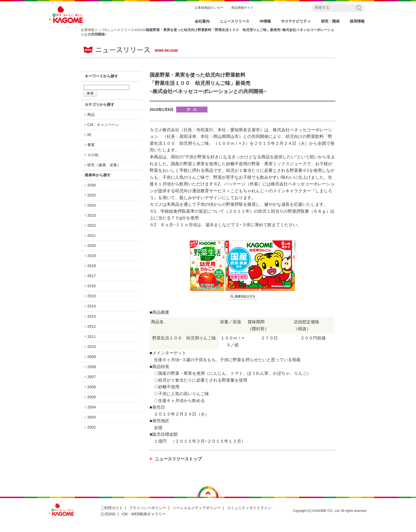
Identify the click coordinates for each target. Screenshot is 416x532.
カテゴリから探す (99, 104)
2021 (92, 236)
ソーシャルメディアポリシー (197, 508)
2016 (92, 286)
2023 (92, 215)
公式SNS (108, 514)
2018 (92, 266)
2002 (92, 427)
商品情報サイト (242, 8)
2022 (92, 225)
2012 (92, 326)
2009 (92, 357)
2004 (92, 407)
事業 (91, 145)
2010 (92, 347)
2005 (92, 397)
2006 (92, 387)
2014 (92, 306)
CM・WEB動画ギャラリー (144, 514)
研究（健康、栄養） (104, 165)
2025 (92, 195)
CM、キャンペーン (103, 125)
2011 (92, 337)
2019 (92, 256)
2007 (92, 377)
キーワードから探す (101, 76)
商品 (91, 115)
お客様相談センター (209, 8)
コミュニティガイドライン (249, 508)
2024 (92, 205)
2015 (140, 30)
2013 (92, 316)
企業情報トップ (93, 30)
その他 (93, 155)
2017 (92, 276)
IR (89, 135)
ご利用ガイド (112, 508)
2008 (92, 367)
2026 (92, 185)
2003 (92, 417)
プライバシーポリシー (148, 508)
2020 (92, 246)
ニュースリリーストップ (178, 459)
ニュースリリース (120, 30)
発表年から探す (98, 175)
